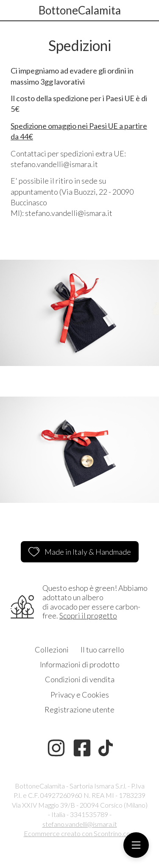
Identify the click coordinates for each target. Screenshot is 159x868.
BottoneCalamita (80, 10)
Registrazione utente (79, 709)
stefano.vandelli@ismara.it (80, 824)
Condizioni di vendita (80, 679)
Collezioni (52, 650)
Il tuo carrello (102, 650)
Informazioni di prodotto (80, 664)
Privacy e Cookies (80, 695)
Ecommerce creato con (80, 833)
